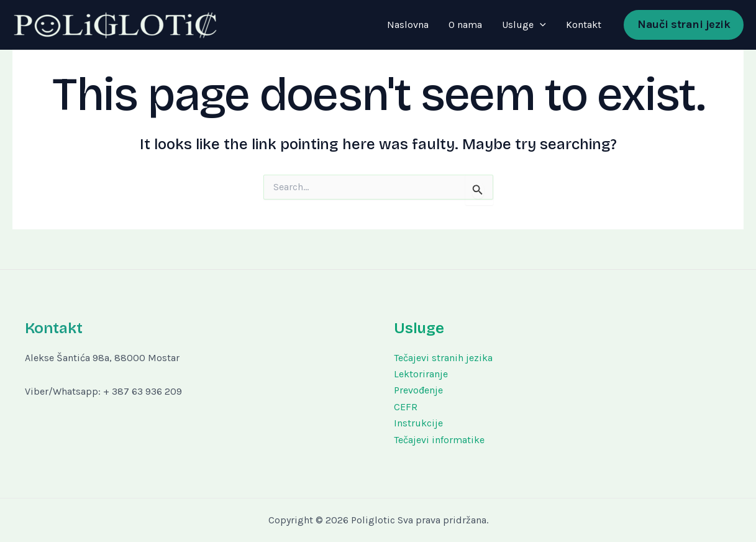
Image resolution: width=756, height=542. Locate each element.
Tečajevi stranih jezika (443, 358)
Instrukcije (418, 423)
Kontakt (584, 25)
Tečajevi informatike (439, 440)
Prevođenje (418, 390)
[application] (540, 25)
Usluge (524, 25)
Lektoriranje (421, 374)
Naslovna (408, 25)
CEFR (406, 407)
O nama (465, 25)
